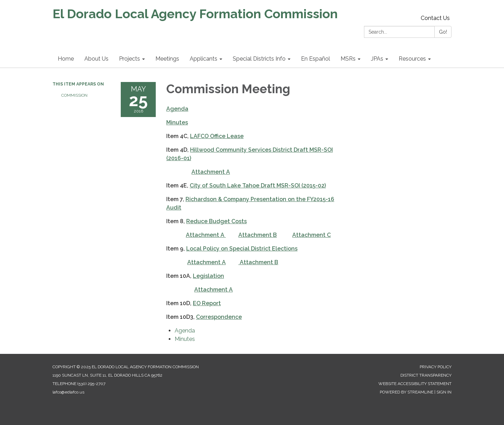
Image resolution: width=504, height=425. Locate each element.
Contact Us (435, 18)
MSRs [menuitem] (348, 59)
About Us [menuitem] (96, 59)
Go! (443, 32)
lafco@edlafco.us (68, 392)
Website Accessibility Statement (415, 384)
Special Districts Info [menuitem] (259, 59)
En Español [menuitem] (316, 59)
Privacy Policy (436, 367)
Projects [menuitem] (129, 59)
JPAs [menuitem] (377, 59)
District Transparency (426, 375)
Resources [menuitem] (412, 59)
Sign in (444, 392)
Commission (74, 95)
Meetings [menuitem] (167, 59)
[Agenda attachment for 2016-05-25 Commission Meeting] (185, 331)
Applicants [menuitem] (204, 59)
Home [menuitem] (66, 59)
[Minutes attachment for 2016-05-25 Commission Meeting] (185, 339)
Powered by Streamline (407, 392)
